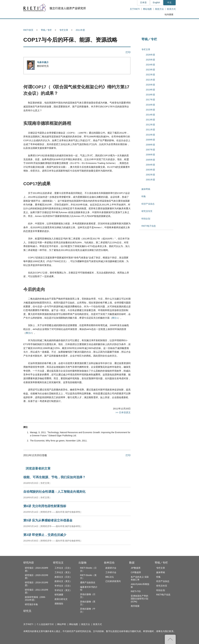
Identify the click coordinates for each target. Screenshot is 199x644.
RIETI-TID (136, 591)
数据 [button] (142, 23)
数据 (132, 563)
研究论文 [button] (78, 23)
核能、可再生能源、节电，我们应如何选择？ (54, 477)
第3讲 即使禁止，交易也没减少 (45, 535)
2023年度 (150, 70)
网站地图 (147, 9)
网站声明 (62, 624)
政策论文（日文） (63, 577)
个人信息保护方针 (45, 624)
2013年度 (150, 120)
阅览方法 (159, 9)
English (156, 2)
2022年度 (150, 75)
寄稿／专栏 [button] (164, 23)
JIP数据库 (136, 568)
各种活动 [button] (121, 23)
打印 (128, 52)
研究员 (27, 611)
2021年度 (150, 80)
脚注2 (29, 333)
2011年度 (80, 30)
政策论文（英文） (63, 581)
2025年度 (150, 60)
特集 (144, 196)
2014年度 (150, 115)
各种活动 (109, 563)
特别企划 (146, 219)
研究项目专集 (31, 604)
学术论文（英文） (63, 590)
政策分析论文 (61, 599)
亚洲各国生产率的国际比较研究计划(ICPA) (139, 599)
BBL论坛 (110, 577)
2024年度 (150, 65)
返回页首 (170, 639)
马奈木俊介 (43, 62)
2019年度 (150, 90)
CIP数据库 (136, 572)
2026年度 (150, 55)
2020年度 (150, 85)
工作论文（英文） (63, 572)
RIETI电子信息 (149, 226)
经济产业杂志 (148, 204)
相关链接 (135, 606)
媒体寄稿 (146, 189)
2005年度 (150, 160)
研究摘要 (59, 595)
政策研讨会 (111, 568)
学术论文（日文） (63, 586)
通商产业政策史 (88, 582)
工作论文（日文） (63, 568)
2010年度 (150, 135)
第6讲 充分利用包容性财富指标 (45, 506)
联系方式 (171, 9)
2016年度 (150, 105)
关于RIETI (135, 9)
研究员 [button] (56, 23)
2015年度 (150, 110)
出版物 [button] (99, 23)
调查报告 (59, 604)
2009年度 (150, 140)
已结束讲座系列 (113, 581)
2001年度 (150, 180)
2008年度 (150, 145)
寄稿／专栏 (46, 30)
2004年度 (150, 165)
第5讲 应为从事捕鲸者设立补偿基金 (48, 520)
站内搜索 (169, 14)
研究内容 (29, 563)
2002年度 (150, 175)
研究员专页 (147, 211)
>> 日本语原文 (123, 412)
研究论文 (58, 563)
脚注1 (115, 318)
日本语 (143, 2)
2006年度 (150, 155)
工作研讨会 (111, 572)
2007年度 (150, 150)
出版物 (82, 563)
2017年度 (150, 100)
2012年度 (150, 125)
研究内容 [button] (35, 23)
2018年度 (150, 95)
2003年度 (150, 170)
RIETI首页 (28, 30)
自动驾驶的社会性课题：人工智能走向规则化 (54, 492)
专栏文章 (64, 30)
